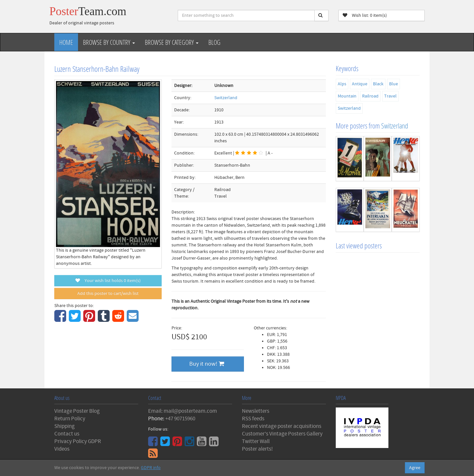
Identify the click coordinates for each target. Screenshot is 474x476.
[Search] (321, 15)
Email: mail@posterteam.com (183, 411)
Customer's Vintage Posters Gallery (282, 434)
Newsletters (256, 411)
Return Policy (70, 419)
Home (66, 42)
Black (378, 84)
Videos (62, 449)
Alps (342, 84)
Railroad (370, 96)
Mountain (347, 96)
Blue (394, 84)
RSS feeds (253, 419)
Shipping (65, 426)
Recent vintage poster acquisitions (282, 426)
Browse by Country (109, 42)
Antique (360, 84)
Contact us (67, 434)
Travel (390, 96)
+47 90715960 (180, 419)
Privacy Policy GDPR (78, 441)
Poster (88, 11)
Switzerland (226, 98)
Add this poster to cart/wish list (108, 294)
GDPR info (151, 468)
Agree (415, 468)
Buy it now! (207, 364)
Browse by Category (172, 42)
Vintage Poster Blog (77, 411)
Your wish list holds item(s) (108, 281)
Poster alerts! (257, 449)
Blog (214, 42)
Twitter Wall (256, 441)
